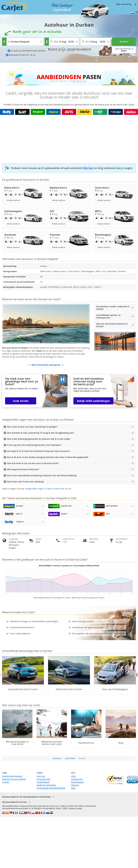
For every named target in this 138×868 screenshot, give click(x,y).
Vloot (74, 776)
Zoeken (124, 42)
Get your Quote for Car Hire (14, 802)
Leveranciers (77, 779)
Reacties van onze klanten (14, 779)
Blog (73, 788)
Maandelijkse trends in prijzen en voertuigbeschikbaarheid (69, 566)
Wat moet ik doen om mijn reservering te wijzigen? (32, 427)
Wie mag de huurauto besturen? (23, 469)
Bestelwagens (78, 782)
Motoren (75, 785)
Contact (6, 782)
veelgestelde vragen (34, 489)
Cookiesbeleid (43, 782)
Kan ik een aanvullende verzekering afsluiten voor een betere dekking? (42, 475)
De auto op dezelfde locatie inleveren (28, 51)
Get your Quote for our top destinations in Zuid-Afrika (26, 797)
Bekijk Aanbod (13, 200)
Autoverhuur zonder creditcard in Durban (113, 308)
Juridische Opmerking (46, 785)
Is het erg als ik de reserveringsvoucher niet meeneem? (34, 445)
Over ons (41, 776)
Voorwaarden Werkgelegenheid (51, 788)
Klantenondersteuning (12, 776)
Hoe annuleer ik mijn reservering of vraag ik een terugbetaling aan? (41, 433)
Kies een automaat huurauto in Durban (112, 325)
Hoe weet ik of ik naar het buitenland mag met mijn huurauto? (39, 451)
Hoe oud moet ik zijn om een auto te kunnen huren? (33, 463)
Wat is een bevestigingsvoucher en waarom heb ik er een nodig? (39, 439)
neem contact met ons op (59, 489)
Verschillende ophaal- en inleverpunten (108, 316)
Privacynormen (43, 779)
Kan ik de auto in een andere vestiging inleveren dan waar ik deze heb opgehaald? (48, 457)
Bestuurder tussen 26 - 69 (22, 55)
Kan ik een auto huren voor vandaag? (26, 482)
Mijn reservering (124, 4)
